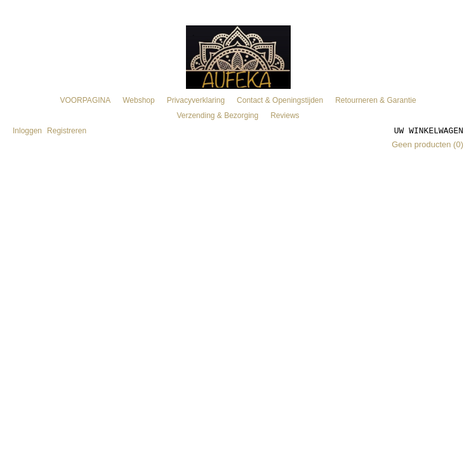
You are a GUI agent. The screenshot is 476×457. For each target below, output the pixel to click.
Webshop (138, 100)
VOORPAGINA (85, 100)
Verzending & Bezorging (217, 116)
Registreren (67, 131)
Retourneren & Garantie (375, 100)
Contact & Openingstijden (280, 100)
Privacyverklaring (196, 100)
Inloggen (27, 131)
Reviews (285, 116)
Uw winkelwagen (429, 130)
